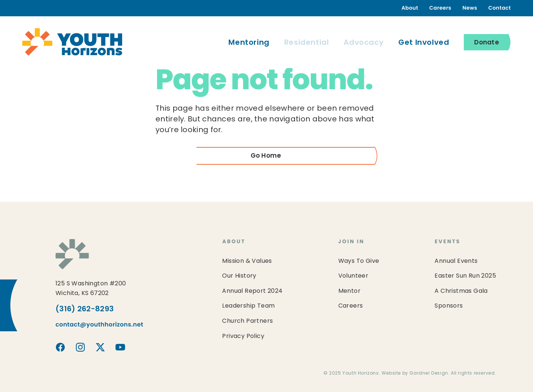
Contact (500, 8)
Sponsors (449, 306)
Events (447, 242)
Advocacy (363, 43)
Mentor (349, 291)
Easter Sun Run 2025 (465, 276)
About (410, 8)
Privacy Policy (243, 336)
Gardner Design (429, 373)
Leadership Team (248, 306)
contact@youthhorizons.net (99, 325)
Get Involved (424, 43)
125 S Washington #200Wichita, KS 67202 (91, 289)
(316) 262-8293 (85, 309)
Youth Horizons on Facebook (60, 347)
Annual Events (456, 261)
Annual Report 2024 (252, 291)
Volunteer (353, 276)
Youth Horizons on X (100, 347)
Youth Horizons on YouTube (120, 347)
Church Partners (247, 321)
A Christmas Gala (461, 291)
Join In (351, 242)
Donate (487, 43)
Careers (440, 8)
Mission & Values (247, 261)
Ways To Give (359, 261)
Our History (239, 276)
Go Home (266, 156)
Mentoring (249, 43)
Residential (307, 43)
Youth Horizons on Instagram (80, 347)
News (470, 8)
